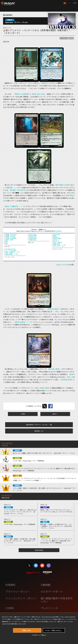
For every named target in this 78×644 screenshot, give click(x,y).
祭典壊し (56, 237)
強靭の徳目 (32, 240)
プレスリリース (49, 608)
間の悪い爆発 (33, 236)
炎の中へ (56, 240)
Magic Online (62, 265)
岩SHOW (71, 38)
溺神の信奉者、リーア (11, 254)
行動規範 (46, 585)
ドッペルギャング (58, 246)
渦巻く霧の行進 (38, 94)
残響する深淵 (9, 240)
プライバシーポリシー (18, 592)
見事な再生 (32, 237)
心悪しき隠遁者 (58, 242)
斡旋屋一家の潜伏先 (18, 190)
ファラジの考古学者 (11, 250)
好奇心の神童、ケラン (11, 253)
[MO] (55, 231)
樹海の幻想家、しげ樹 (59, 245)
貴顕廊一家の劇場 (10, 236)
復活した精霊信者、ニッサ (15, 206)
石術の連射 (56, 234)
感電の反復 (56, 244)
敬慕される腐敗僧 (22, 94)
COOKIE (10, 608)
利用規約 (10, 585)
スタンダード (64, 38)
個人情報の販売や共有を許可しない (57, 600)
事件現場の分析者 (62, 185)
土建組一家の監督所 (11, 238)
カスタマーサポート (52, 592)
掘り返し (56, 241)
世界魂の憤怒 (33, 238)
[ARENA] (59, 231)
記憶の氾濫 (32, 234)
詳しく (44, 635)
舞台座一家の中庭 (10, 237)
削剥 (55, 236)
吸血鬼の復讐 (57, 238)
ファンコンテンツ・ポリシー (21, 598)
